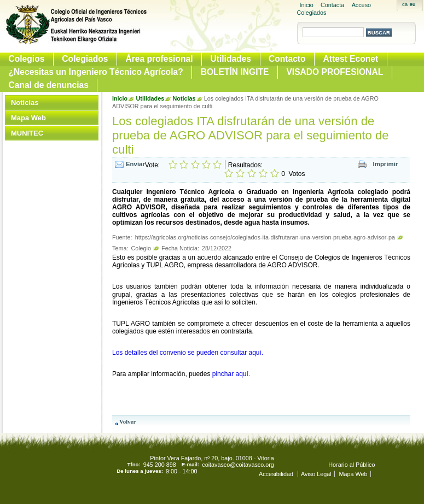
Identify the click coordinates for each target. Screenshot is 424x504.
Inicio (307, 5)
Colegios (27, 59)
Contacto (287, 59)
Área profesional (159, 59)
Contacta (332, 5)
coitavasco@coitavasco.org (238, 465)
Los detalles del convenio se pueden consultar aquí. (188, 353)
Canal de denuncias (49, 85)
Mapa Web (28, 118)
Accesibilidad (277, 474)
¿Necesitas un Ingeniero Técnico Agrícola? (96, 72)
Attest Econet (351, 59)
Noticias (25, 102)
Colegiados (85, 59)
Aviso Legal (316, 474)
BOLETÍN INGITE (235, 72)
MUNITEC (27, 133)
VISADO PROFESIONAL (335, 72)
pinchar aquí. (231, 374)
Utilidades (231, 59)
